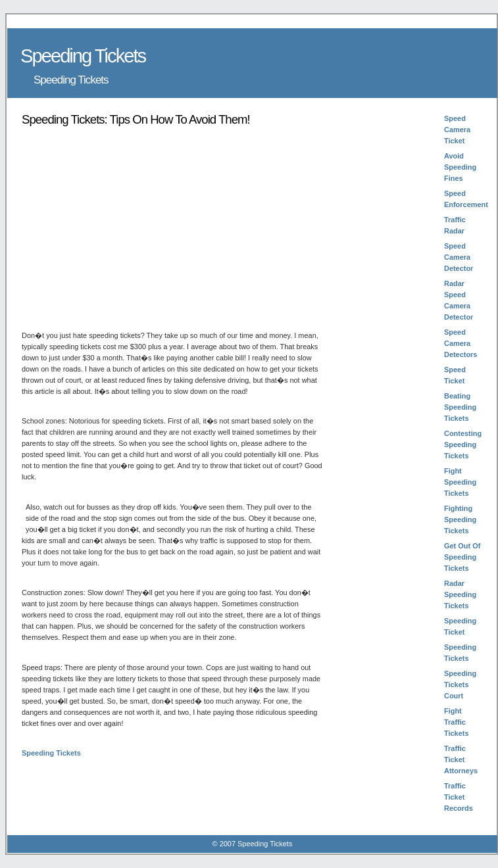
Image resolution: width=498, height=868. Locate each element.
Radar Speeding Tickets (460, 594)
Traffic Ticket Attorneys (461, 759)
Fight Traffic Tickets (457, 722)
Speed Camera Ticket (457, 130)
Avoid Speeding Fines (460, 167)
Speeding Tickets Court (460, 685)
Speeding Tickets (51, 753)
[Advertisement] (132, 228)
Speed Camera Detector (459, 257)
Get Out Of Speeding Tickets (462, 557)
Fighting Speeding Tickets (460, 519)
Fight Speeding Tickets (460, 482)
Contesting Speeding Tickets (463, 445)
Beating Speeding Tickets (460, 407)
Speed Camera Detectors (461, 343)
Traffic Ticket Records (459, 797)
